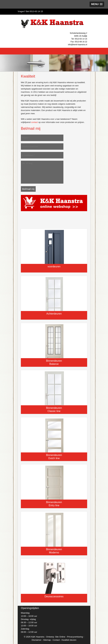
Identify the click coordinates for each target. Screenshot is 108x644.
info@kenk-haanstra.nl (78, 45)
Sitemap (47, 640)
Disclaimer (37, 640)
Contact (56, 640)
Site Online (60, 637)
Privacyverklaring (75, 637)
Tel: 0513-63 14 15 (79, 39)
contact (34, 122)
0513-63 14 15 (36, 11)
